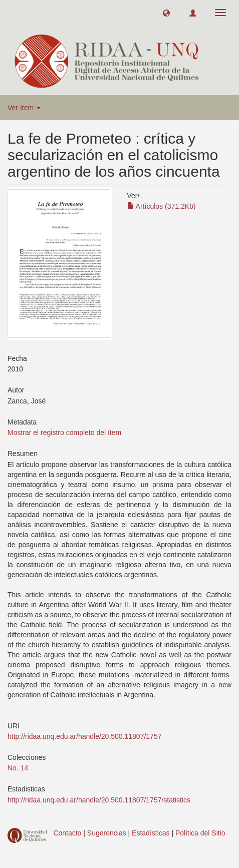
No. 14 (18, 768)
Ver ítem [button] (24, 108)
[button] (166, 13)
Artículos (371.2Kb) (162, 206)
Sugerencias (107, 833)
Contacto (67, 833)
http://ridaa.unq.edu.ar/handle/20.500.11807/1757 (84, 736)
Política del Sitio (200, 833)
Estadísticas (151, 833)
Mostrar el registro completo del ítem (64, 432)
